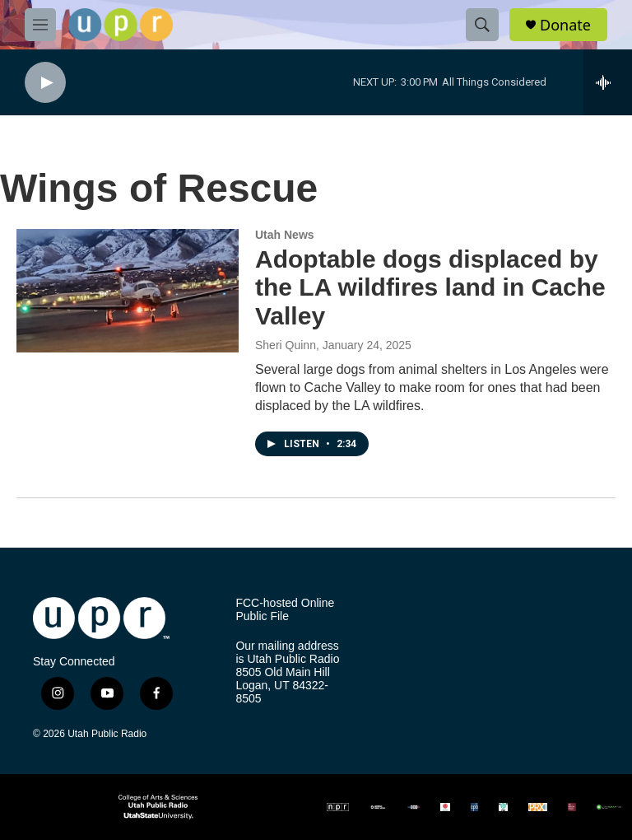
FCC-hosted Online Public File (285, 610)
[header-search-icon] (482, 25)
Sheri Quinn (286, 345)
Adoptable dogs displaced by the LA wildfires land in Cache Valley (430, 288)
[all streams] (608, 82)
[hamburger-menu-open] (40, 25)
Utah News (285, 235)
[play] (45, 83)
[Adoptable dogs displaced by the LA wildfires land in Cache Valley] (128, 291)
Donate (565, 25)
